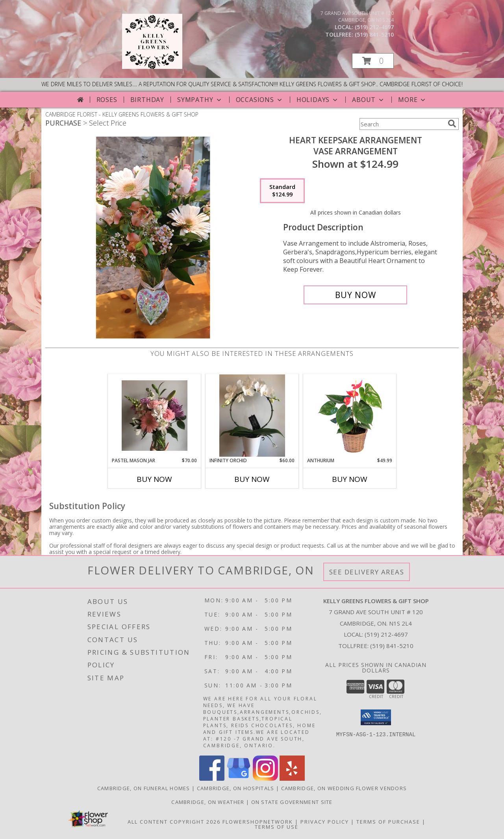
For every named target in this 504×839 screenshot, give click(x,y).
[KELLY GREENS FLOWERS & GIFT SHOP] (152, 67)
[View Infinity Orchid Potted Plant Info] (252, 416)
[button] (373, 61)
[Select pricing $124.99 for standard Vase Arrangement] (282, 191)
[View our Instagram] (265, 779)
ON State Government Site (292, 802)
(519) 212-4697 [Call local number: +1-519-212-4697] (374, 27)
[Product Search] (402, 124)
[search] (452, 124)
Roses (107, 100)
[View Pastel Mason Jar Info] (155, 416)
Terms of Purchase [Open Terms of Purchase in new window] (388, 822)
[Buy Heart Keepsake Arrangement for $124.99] (355, 295)
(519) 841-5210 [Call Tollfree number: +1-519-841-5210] (392, 646)
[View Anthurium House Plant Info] (350, 415)
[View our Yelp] (292, 779)
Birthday (147, 100)
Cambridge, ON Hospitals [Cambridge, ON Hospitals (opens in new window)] (236, 788)
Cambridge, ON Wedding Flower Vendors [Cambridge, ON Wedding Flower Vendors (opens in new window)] (344, 788)
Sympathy (200, 100)
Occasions (260, 100)
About (369, 100)
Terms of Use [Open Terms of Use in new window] (277, 827)
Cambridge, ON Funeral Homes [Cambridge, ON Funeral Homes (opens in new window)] (144, 788)
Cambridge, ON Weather (208, 802)
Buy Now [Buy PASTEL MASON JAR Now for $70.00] (154, 479)
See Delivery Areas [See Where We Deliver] (367, 572)
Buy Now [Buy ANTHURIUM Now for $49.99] (350, 479)
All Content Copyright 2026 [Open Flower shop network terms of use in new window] (174, 822)
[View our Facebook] (212, 779)
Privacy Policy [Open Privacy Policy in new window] (325, 822)
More (412, 100)
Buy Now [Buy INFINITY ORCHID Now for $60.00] (252, 479)
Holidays (318, 100)
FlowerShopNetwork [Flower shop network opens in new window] (258, 822)
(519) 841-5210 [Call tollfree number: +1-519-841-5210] (374, 34)
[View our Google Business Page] (239, 779)
